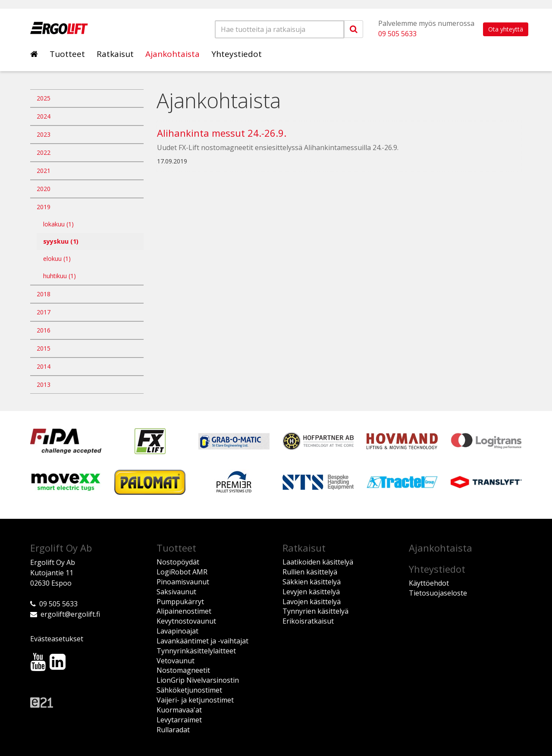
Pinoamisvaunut (183, 582)
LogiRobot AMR (182, 572)
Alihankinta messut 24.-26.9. (222, 133)
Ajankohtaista (172, 54)
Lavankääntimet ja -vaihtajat (202, 641)
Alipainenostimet (184, 611)
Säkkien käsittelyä (312, 582)
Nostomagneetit (183, 670)
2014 (44, 366)
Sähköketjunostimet (189, 690)
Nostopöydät (178, 562)
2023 (44, 134)
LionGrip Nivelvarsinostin (198, 680)
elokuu (57, 259)
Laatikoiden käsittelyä (318, 562)
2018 (44, 294)
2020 (44, 189)
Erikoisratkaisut (308, 621)
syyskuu (61, 241)
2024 (44, 116)
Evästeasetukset (57, 639)
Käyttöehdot (429, 583)
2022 (44, 152)
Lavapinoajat (177, 631)
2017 (44, 312)
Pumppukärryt (180, 602)
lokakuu (58, 224)
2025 (44, 98)
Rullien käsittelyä (310, 572)
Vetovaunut (176, 661)
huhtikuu (60, 276)
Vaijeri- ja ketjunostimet (195, 700)
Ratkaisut (115, 54)
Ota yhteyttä (506, 29)
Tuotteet (67, 54)
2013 (44, 384)
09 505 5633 (397, 34)
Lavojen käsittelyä (312, 602)
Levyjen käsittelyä (311, 592)
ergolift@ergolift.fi (70, 614)
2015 (44, 348)
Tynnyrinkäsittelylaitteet (196, 651)
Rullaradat (173, 730)
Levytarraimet (179, 720)
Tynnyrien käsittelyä (315, 611)
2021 (44, 171)
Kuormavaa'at (179, 710)
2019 (44, 207)
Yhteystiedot (237, 54)
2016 (44, 330)
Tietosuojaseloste (438, 593)
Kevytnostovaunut (186, 621)
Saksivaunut (176, 592)
